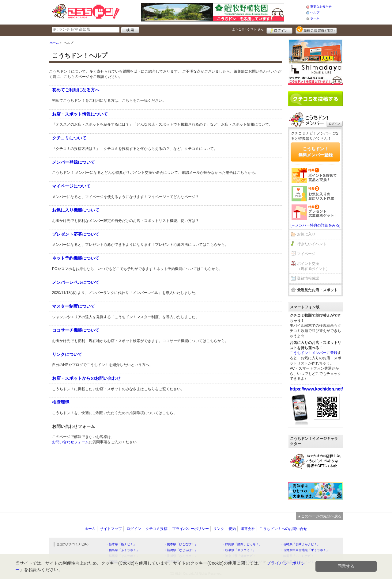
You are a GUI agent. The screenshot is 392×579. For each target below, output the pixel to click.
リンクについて (67, 354)
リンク (219, 529)
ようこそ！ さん (248, 29)
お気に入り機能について (76, 210)
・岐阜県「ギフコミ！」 (239, 550)
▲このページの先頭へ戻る (319, 516)
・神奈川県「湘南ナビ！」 (240, 556)
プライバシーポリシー (190, 529)
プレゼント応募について (76, 234)
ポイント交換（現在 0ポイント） (313, 266)
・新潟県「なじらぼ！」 (181, 550)
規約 (232, 529)
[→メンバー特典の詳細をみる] (316, 225)
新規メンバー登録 (316, 30)
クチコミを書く (315, 99)
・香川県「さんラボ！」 (181, 556)
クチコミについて (69, 138)
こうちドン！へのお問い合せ (283, 529)
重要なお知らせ (321, 7)
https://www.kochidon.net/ (316, 389)
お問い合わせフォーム (70, 442)
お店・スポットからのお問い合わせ (86, 378)
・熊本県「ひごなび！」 (181, 544)
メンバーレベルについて (76, 282)
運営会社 (248, 529)
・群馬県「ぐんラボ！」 (123, 556)
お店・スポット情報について (80, 114)
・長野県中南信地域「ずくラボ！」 (305, 550)
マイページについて (71, 186)
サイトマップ (111, 529)
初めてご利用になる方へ (76, 90)
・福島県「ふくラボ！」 (123, 550)
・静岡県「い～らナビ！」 (299, 556)
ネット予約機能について (76, 258)
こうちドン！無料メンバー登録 (315, 152)
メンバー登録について (73, 162)
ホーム (315, 18)
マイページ (306, 254)
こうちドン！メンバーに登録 (314, 353)
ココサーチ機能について (76, 330)
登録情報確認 (308, 278)
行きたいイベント (312, 244)
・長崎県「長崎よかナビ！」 (300, 544)
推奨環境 (61, 402)
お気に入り (306, 234)
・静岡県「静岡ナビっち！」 (242, 544)
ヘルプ (315, 12)
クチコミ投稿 (156, 529)
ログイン (279, 30)
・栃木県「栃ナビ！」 (121, 544)
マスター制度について (73, 306)
